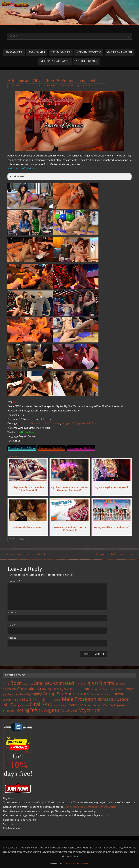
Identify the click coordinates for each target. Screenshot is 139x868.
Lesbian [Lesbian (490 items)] (27, 699)
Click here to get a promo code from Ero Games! (90, 807)
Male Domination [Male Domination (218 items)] (48, 700)
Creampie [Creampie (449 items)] (47, 688)
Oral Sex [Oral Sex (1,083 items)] (40, 704)
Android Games (48, 86)
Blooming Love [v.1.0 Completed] (113, 554)
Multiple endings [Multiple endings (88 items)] (21, 705)
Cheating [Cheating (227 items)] (10, 689)
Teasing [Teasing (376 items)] (22, 710)
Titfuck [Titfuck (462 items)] (36, 710)
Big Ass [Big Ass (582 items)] (91, 683)
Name (12, 612)
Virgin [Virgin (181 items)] (75, 710)
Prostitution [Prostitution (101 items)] (61, 705)
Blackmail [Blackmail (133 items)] (120, 684)
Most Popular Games (92, 86)
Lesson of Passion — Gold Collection (41, 423)
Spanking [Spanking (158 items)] (121, 705)
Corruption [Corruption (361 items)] (27, 688)
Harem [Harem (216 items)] (88, 694)
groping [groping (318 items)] (36, 694)
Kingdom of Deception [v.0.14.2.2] (26, 554)
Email (11, 625)
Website (12, 638)
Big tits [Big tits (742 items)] (107, 683)
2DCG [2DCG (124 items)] (7, 684)
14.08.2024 (15, 86)
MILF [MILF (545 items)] (8, 705)
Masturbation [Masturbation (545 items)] (116, 699)
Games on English (68, 86)
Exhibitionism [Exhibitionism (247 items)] (79, 689)
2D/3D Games (31, 86)
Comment (14, 581)
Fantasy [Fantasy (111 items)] (94, 689)
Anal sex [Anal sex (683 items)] (43, 683)
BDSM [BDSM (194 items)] (79, 684)
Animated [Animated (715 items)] (63, 683)
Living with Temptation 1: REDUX (79, 423)
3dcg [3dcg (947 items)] (16, 683)
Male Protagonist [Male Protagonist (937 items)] (82, 699)
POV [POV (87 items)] (53, 705)
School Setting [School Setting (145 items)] (93, 705)
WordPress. (83, 864)
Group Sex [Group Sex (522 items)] (53, 694)
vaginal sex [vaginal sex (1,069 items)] (57, 710)
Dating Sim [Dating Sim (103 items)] (62, 689)
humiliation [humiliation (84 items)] (99, 695)
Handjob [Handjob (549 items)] (73, 694)
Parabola (69, 864)
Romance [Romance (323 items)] (75, 705)
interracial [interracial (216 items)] (11, 700)
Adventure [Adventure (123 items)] (28, 684)
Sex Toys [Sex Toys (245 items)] (109, 705)
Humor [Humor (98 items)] (108, 694)
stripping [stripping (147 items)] (9, 710)
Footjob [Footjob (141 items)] (24, 694)
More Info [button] (16, 177)
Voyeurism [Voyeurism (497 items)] (90, 710)
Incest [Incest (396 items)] (118, 694)
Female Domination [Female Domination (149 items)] (111, 689)
